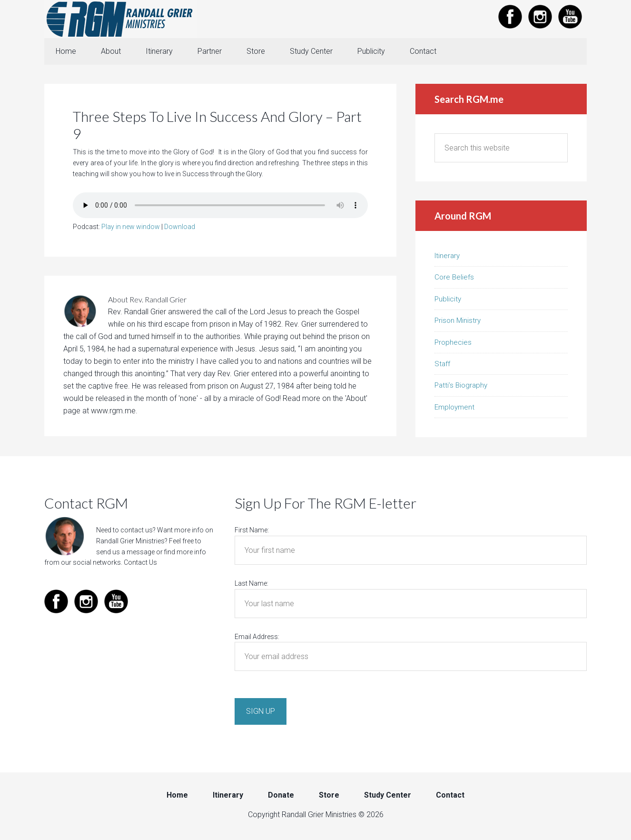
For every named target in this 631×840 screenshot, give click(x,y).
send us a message (125, 552)
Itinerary (447, 256)
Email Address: (257, 637)
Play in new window (131, 227)
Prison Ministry (458, 320)
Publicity (448, 299)
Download (180, 227)
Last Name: (251, 583)
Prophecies (453, 342)
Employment (454, 407)
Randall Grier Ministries (120, 19)
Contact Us (140, 562)
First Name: (252, 530)
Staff (442, 364)
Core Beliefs (454, 277)
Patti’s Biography (461, 385)
